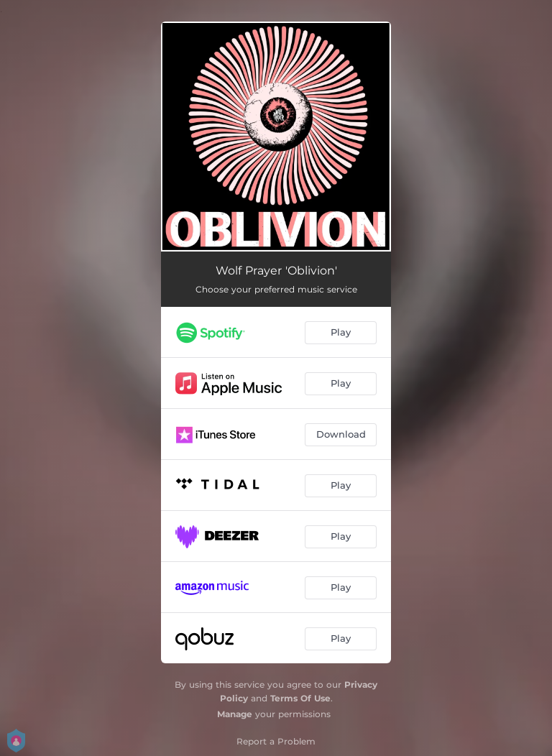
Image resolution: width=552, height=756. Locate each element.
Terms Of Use (300, 698)
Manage (235, 714)
